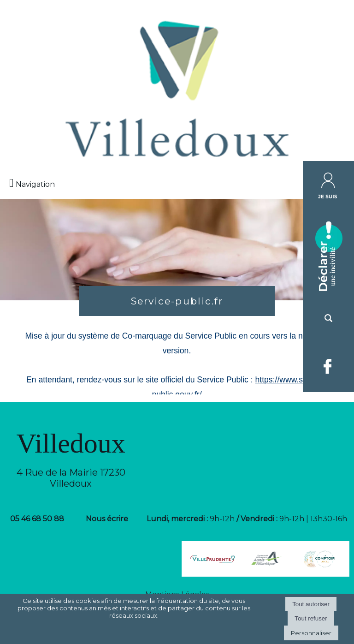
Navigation (35, 184)
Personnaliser (311, 633)
